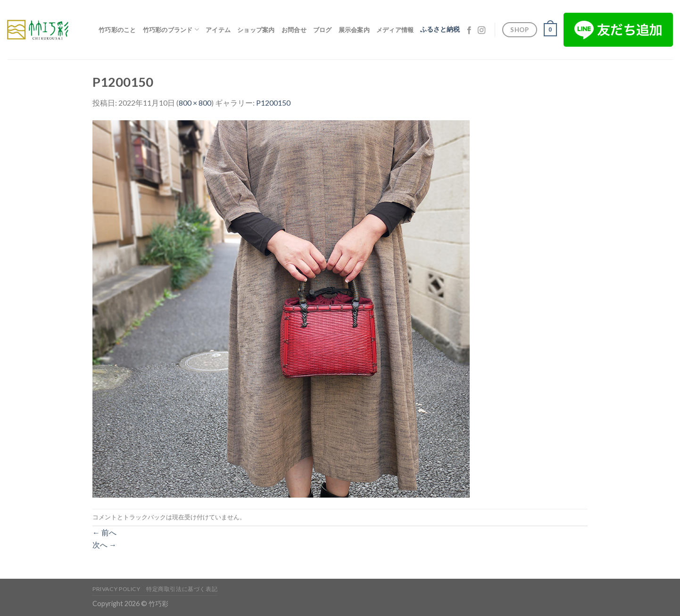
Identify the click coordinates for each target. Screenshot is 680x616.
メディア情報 (395, 30)
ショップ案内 (256, 30)
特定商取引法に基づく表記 (182, 589)
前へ (104, 532)
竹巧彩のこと (117, 30)
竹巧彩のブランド (171, 29)
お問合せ (294, 30)
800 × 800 (195, 103)
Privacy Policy (116, 589)
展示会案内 (354, 30)
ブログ (323, 30)
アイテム (218, 30)
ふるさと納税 (440, 29)
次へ (104, 545)
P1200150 (273, 103)
